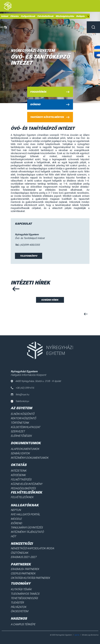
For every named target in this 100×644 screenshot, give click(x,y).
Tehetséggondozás (24, 598)
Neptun (16, 510)
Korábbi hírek (50, 300)
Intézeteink (19, 471)
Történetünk (20, 423)
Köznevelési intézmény (26, 484)
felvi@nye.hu (20, 394)
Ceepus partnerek (23, 573)
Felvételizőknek (22, 497)
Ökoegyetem (19, 611)
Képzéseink (18, 475)
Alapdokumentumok (25, 449)
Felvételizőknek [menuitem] (45, 16)
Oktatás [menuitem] (14, 16)
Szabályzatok (20, 453)
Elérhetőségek (21, 436)
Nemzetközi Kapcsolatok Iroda (32, 548)
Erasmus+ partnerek (25, 569)
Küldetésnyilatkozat (25, 427)
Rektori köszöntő (23, 418)
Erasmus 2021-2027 (24, 557)
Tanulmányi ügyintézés (27, 527)
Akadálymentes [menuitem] (88, 16)
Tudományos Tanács (25, 594)
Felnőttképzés (21, 479)
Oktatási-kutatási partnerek (30, 578)
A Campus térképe (23, 624)
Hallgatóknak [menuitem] (28, 16)
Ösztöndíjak (19, 553)
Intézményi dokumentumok (30, 458)
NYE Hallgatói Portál (25, 514)
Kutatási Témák (21, 589)
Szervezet (18, 431)
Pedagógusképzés (23, 488)
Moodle (16, 519)
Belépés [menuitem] (80, 16)
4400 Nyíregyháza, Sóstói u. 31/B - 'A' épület (36, 381)
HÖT (13, 536)
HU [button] (3, 27)
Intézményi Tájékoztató (27, 532)
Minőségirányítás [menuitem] (65, 16)
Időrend (16, 523)
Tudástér (17, 603)
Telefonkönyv (29, 256)
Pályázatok (18, 607)
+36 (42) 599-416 (22, 388)
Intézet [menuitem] (5, 16)
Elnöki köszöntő (23, 414)
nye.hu (77, 635)
